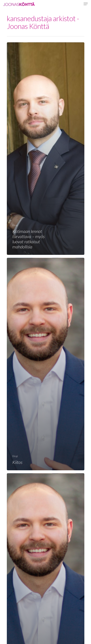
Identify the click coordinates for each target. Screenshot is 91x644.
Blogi (15, 225)
